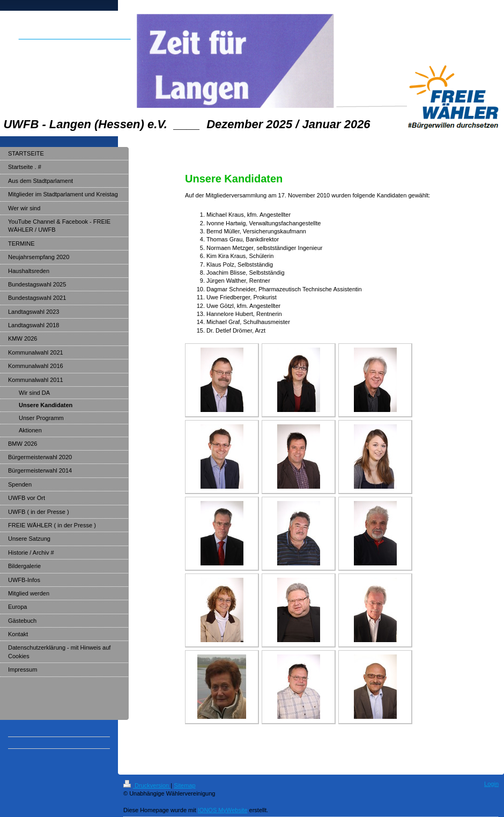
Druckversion (147, 785)
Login (491, 784)
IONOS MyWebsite (223, 810)
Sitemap (184, 785)
